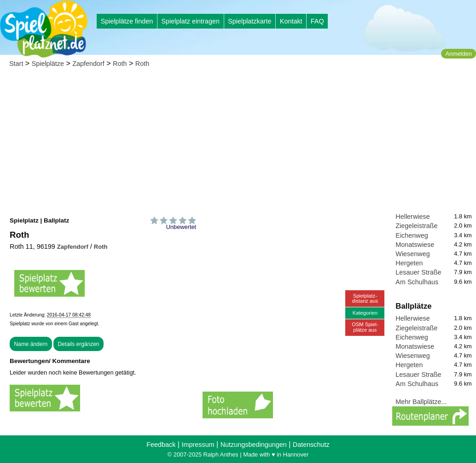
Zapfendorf (88, 64)
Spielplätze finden (127, 21)
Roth (120, 64)
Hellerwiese (412, 217)
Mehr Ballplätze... (421, 402)
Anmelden (459, 54)
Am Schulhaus (417, 282)
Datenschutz (311, 445)
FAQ (317, 21)
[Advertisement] (238, 143)
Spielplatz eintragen (190, 21)
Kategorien (365, 313)
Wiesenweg (412, 254)
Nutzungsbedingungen (254, 445)
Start (16, 64)
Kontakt (291, 21)
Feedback (161, 445)
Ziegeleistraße (416, 226)
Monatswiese (415, 245)
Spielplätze (48, 64)
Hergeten (409, 263)
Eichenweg (412, 235)
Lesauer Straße (418, 272)
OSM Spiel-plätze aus (365, 327)
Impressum (198, 445)
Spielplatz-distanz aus (365, 298)
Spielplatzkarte (250, 21)
